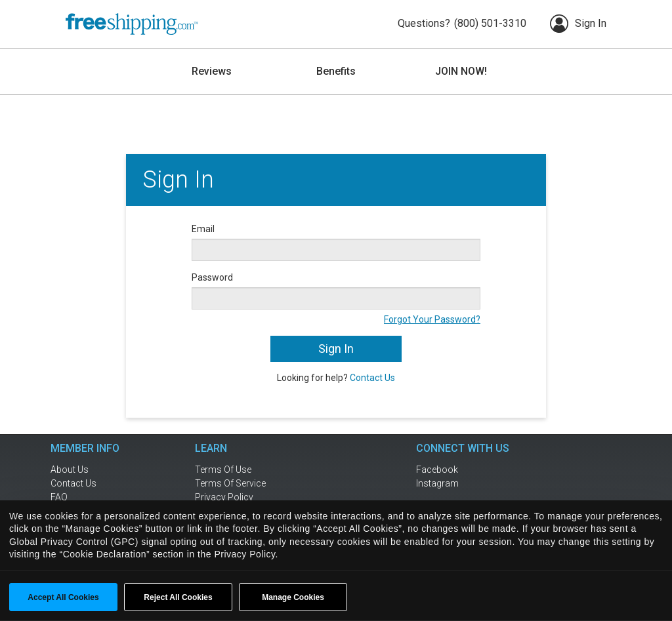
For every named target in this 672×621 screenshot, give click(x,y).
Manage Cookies (293, 597)
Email (203, 229)
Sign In (578, 24)
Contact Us (372, 378)
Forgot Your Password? (432, 319)
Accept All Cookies (63, 597)
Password (212, 277)
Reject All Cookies (178, 597)
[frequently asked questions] (106, 497)
